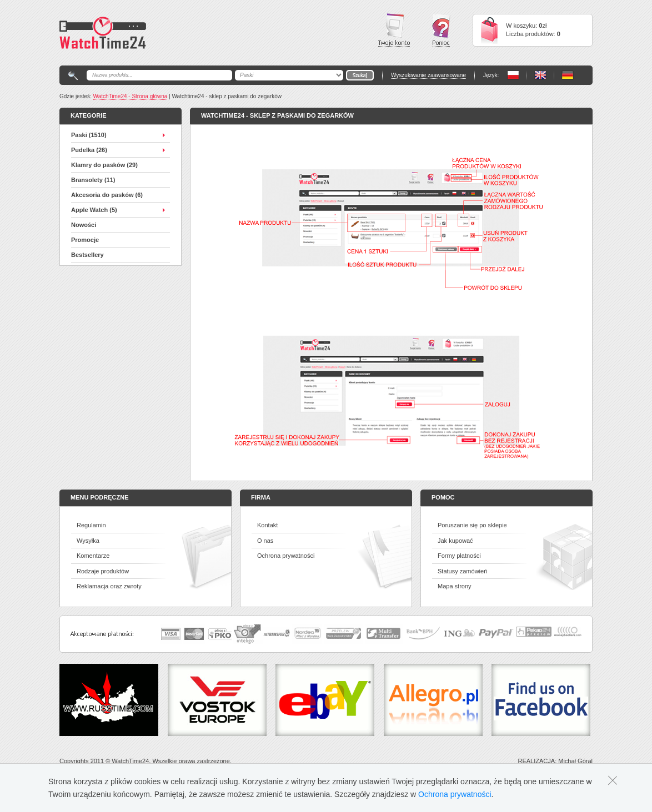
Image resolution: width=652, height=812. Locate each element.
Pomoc (441, 30)
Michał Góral (575, 761)
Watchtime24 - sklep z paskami (103, 33)
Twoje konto (394, 30)
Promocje (85, 240)
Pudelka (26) (89, 150)
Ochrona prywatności (286, 556)
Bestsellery (87, 255)
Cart (489, 30)
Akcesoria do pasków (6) (107, 195)
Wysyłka (88, 541)
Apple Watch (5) (94, 210)
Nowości (84, 225)
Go (360, 75)
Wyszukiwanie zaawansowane (428, 75)
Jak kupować (455, 541)
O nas (265, 541)
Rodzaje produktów (103, 571)
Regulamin (91, 525)
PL (513, 75)
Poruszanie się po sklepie (472, 525)
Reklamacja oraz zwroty (109, 586)
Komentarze (93, 556)
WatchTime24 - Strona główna (131, 96)
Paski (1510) (89, 135)
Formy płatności (459, 556)
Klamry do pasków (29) (104, 165)
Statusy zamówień (462, 571)
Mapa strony (455, 586)
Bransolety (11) (93, 180)
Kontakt (267, 525)
